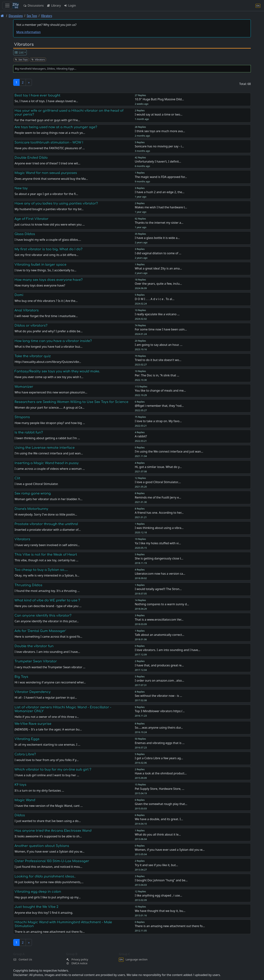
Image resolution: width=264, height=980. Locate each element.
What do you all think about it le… (158, 834)
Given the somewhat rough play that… (161, 804)
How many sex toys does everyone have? (49, 280)
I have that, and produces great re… (159, 665)
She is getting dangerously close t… (159, 558)
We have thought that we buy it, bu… (160, 911)
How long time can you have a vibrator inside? (53, 341)
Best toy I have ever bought (37, 95)
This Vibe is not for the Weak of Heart (46, 555)
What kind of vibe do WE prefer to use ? (47, 600)
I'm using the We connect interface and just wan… (169, 451)
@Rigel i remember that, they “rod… (159, 406)
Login (70, 5)
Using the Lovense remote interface (45, 448)
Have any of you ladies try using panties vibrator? (56, 203)
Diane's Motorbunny (31, 509)
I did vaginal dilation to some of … (158, 253)
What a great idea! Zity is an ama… (158, 268)
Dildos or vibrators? (31, 326)
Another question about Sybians (42, 846)
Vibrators (47, 16)
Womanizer (24, 387)
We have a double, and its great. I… (159, 819)
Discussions (33, 5)
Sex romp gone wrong (33, 493)
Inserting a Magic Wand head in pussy (47, 463)
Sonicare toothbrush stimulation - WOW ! (49, 142)
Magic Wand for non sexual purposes (46, 173)
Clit (17, 478)
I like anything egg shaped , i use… (158, 895)
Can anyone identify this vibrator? (43, 615)
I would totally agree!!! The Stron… (158, 589)
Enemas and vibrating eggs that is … (160, 743)
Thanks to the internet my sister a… (159, 223)
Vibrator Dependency (33, 692)
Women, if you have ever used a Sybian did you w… (170, 850)
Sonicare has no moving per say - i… (159, 146)
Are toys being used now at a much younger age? (56, 127)
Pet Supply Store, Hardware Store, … (159, 789)
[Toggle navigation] (7, 5)
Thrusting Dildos (28, 585)
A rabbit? (141, 436)
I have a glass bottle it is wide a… (157, 238)
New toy (21, 188)
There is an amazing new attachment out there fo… (170, 926)
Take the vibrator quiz (33, 356)
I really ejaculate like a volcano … (157, 314)
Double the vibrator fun (34, 646)
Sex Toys (32, 16)
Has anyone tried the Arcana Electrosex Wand (53, 831)
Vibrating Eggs (27, 739)
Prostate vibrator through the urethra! (46, 524)
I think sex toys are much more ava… (160, 131)
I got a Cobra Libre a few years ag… (159, 758)
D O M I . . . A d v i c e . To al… (155, 299)
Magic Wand (25, 800)
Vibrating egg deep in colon (38, 892)
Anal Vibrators (27, 310)
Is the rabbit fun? (29, 432)
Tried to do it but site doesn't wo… (158, 360)
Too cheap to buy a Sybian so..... (41, 570)
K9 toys (20, 785)
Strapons (22, 417)
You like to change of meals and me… (160, 390)
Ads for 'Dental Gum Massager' (40, 631)
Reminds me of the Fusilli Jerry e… (158, 497)
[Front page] (2, 16)
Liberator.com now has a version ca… (160, 574)
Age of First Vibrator (31, 219)
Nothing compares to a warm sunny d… (162, 604)
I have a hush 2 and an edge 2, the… (159, 192)
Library (54, 5)
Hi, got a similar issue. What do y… (158, 467)
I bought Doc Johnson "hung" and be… (161, 880)
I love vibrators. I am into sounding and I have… (167, 650)
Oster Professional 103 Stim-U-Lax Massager (52, 861)
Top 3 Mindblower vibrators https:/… (160, 711)
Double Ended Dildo (31, 158)
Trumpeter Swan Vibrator (36, 661)
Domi (19, 295)
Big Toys (21, 677)
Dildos (20, 815)
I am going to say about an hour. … (159, 345)
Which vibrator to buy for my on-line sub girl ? (53, 769)
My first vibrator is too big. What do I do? (48, 249)
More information (29, 32)
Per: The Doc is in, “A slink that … (157, 375)
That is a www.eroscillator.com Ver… (159, 620)
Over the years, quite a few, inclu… (158, 284)
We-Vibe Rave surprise (33, 724)
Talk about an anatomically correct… (159, 635)
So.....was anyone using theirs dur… (159, 728)
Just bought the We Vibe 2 (36, 907)
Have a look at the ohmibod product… (161, 773)
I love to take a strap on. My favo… (158, 421)
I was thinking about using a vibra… (159, 528)
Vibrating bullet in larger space (40, 265)
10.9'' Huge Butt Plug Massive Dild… (159, 99)
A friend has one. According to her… (159, 513)
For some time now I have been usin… (161, 329)
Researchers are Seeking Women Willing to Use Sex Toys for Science (71, 402)
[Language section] (258, 6)
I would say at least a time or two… (159, 114)
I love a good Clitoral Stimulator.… (158, 482)
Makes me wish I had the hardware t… (161, 207)
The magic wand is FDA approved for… (161, 177)
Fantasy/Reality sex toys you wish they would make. (57, 371)
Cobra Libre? (25, 754)
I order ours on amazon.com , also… (159, 680)
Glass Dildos (25, 234)
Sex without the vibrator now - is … (158, 696)
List (19, 52)
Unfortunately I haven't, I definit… (158, 161)
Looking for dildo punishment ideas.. (45, 876)
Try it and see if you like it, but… (156, 865)
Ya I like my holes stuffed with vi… (158, 543)
